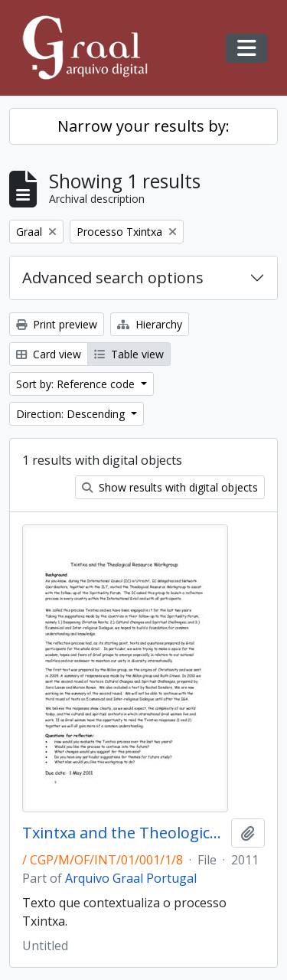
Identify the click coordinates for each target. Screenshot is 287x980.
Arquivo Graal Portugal (131, 878)
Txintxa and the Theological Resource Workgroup (124, 833)
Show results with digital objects (170, 487)
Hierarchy (150, 324)
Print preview (57, 324)
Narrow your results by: (143, 126)
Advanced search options (113, 278)
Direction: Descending (72, 414)
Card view (49, 354)
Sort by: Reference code (77, 384)
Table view (129, 354)
